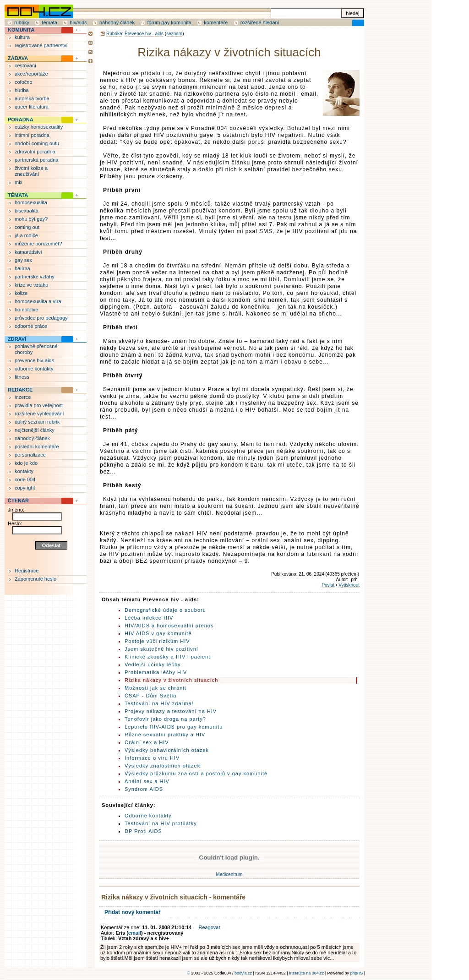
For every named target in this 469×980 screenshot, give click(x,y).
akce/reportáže (31, 74)
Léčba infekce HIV (149, 618)
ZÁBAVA (18, 58)
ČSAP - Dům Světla (150, 696)
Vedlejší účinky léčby (153, 664)
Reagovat (209, 927)
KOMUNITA (21, 30)
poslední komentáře (37, 446)
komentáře (216, 22)
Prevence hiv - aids (144, 34)
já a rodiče (26, 235)
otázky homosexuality (39, 127)
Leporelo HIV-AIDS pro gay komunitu (174, 727)
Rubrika (114, 34)
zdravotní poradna (35, 152)
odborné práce (31, 326)
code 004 (25, 479)
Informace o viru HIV (152, 758)
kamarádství (28, 252)
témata (49, 22)
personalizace (30, 455)
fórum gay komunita (169, 22)
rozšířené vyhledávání (39, 414)
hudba (22, 90)
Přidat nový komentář (133, 912)
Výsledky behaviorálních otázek (167, 750)
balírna (22, 268)
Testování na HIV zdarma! (159, 703)
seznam (174, 34)
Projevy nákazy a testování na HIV (171, 711)
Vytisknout (349, 585)
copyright (25, 488)
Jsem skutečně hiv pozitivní (161, 649)
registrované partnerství (41, 45)
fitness (22, 377)
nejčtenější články (35, 430)
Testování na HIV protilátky (161, 823)
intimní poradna (32, 135)
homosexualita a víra (38, 301)
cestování (25, 65)
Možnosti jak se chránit (155, 688)
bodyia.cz (243, 973)
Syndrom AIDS (144, 789)
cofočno (24, 82)
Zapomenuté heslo (35, 579)
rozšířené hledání (260, 22)
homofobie (26, 310)
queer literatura (32, 107)
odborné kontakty (34, 369)
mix (19, 182)
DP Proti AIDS (143, 831)
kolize (21, 293)
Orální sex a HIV (147, 742)
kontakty (24, 471)
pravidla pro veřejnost (39, 405)
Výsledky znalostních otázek (162, 766)
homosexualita (31, 202)
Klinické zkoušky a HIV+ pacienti (168, 657)
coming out (27, 227)
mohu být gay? (31, 219)
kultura (22, 37)
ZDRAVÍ (17, 339)
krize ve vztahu (31, 285)
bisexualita (27, 211)
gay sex (23, 260)
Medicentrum (229, 874)
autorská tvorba (32, 98)
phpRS (357, 973)
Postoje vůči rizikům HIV (157, 641)
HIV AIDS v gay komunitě (158, 633)
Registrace (27, 571)
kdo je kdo (26, 463)
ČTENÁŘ (18, 501)
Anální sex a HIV (147, 781)
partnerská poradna (36, 160)
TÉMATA (18, 195)
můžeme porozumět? (38, 244)
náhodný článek (117, 22)
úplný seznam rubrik (37, 422)
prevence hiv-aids (34, 360)
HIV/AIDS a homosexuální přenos (169, 626)
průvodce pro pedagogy (41, 318)
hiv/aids (78, 22)
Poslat (328, 585)
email (135, 933)
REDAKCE (20, 390)
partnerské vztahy (35, 277)
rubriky (22, 22)
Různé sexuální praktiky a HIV (165, 735)
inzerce (23, 397)
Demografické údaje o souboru (165, 610)
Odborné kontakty (148, 816)
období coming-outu (37, 143)
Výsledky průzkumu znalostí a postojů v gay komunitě (196, 773)
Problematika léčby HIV (156, 672)
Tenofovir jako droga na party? (165, 719)
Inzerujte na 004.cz (306, 973)
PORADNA (21, 120)
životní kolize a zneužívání (31, 171)
